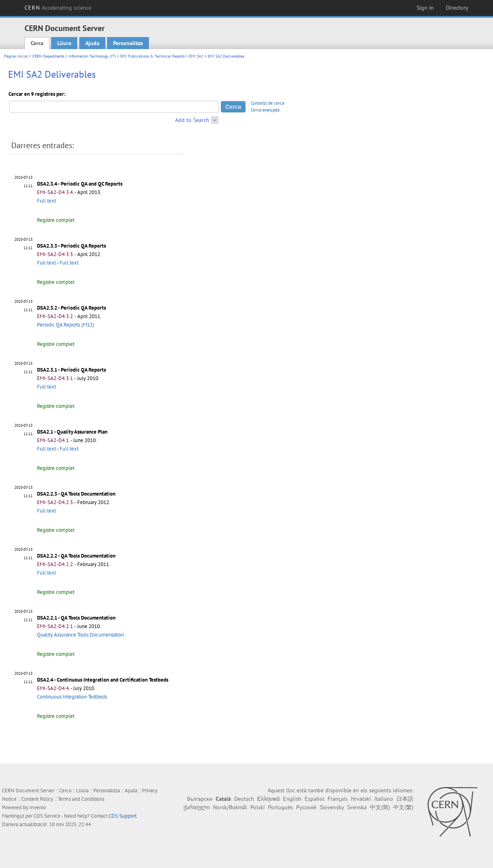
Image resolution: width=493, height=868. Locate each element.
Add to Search (192, 120)
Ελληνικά (268, 799)
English (292, 799)
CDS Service (47, 816)
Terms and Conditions (81, 799)
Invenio (38, 807)
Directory (457, 8)
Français (338, 799)
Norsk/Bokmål (230, 807)
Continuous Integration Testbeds (72, 697)
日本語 (405, 799)
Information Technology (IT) (92, 56)
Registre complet (56, 220)
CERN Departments (48, 56)
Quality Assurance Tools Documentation (80, 635)
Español (315, 799)
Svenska (357, 807)
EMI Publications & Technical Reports (153, 56)
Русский (306, 807)
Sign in (425, 8)
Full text (46, 201)
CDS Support (123, 816)
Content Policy (37, 799)
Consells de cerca (267, 103)
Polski (258, 807)
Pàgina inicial (16, 56)
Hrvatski (361, 799)
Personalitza (128, 43)
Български (200, 799)
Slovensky (332, 807)
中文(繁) (403, 807)
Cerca (37, 43)
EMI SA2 (196, 56)
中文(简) (380, 807)
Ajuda (92, 43)
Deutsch (244, 799)
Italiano (384, 799)
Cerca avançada (265, 110)
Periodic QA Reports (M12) (66, 325)
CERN (58, 8)
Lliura (64, 43)
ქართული (197, 807)
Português (281, 807)
